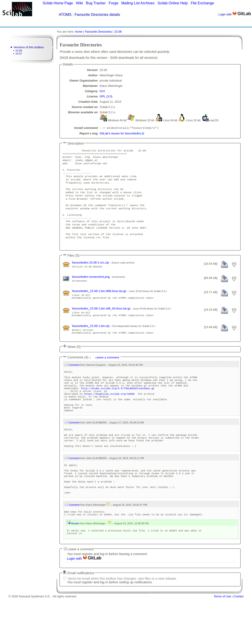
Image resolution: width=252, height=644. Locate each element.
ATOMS (65, 15)
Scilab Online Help (173, 3)
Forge (114, 3)
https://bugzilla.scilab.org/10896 (109, 420)
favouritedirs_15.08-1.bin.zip (91, 344)
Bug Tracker (96, 3)
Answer (75, 568)
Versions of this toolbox (29, 47)
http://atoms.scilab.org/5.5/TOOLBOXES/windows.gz (118, 413)
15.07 (19, 54)
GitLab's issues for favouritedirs (120, 134)
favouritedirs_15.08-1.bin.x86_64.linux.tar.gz (102, 325)
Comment (74, 385)
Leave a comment (107, 378)
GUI (102, 91)
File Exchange (202, 3)
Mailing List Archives (138, 3)
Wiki (79, 3)
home (79, 32)
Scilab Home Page (58, 3)
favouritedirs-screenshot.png (91, 291)
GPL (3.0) (106, 96)
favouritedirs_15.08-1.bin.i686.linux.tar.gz (100, 305)
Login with (235, 14)
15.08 (19, 51)
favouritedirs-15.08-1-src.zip (91, 277)
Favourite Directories (98, 32)
